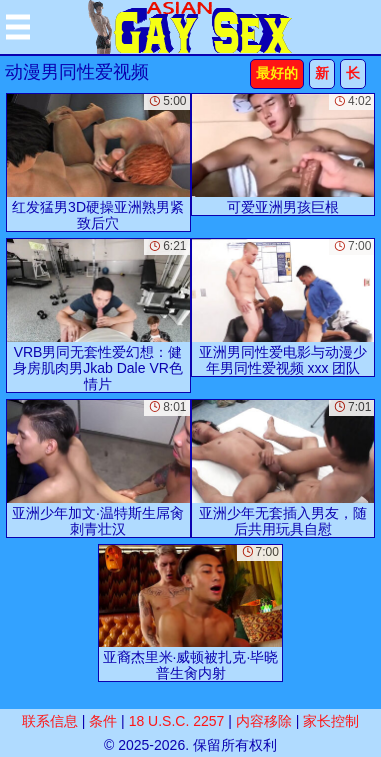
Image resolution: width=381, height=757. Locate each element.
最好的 (277, 73)
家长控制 (331, 721)
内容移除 (264, 721)
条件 (103, 721)
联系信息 (50, 721)
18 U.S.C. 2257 (177, 721)
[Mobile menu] (18, 27)
